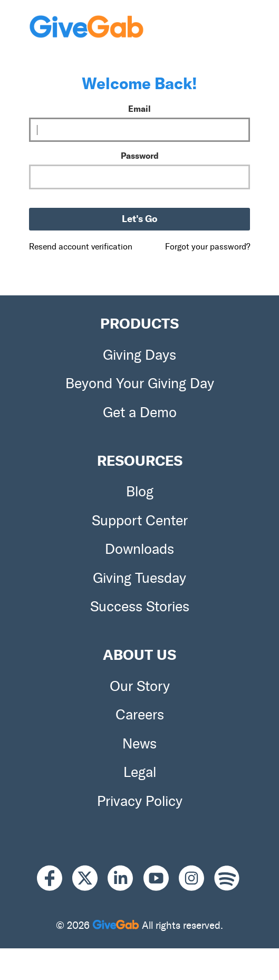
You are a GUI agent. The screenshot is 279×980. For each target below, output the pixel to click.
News (139, 744)
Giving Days (139, 355)
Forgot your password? (208, 247)
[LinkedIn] (125, 878)
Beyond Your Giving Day (140, 383)
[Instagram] (196, 878)
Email (139, 109)
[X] (90, 878)
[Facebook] (55, 878)
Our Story (140, 686)
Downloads (139, 549)
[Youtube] (161, 878)
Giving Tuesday (139, 578)
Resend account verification (81, 247)
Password (140, 156)
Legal (140, 772)
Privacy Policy (140, 801)
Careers (140, 715)
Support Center (140, 521)
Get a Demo (140, 412)
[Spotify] (227, 878)
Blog (140, 492)
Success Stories (140, 607)
